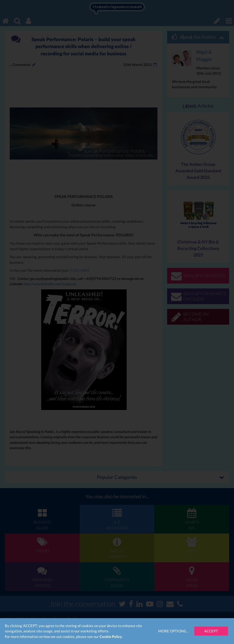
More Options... (173, 631)
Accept (211, 631)
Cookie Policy (111, 637)
